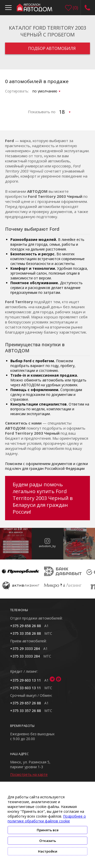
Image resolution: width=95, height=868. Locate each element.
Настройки (48, 851)
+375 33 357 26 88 (25, 711)
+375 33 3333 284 (25, 656)
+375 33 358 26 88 (25, 633)
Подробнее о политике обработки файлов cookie (47, 819)
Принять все (48, 830)
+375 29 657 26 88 (25, 703)
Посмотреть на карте (29, 774)
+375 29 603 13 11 (25, 680)
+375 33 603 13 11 (25, 688)
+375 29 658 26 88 (25, 626)
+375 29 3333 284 (25, 649)
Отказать (48, 841)
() (75, 8)
